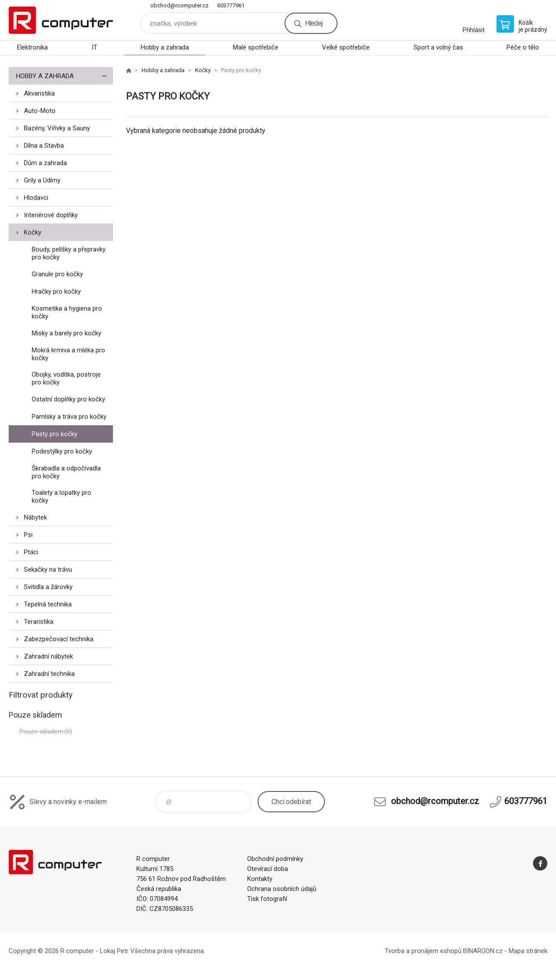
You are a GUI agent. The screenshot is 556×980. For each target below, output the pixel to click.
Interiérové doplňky (51, 215)
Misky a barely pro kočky (66, 333)
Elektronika (32, 47)
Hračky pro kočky (56, 291)
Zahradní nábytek (48, 656)
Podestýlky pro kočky (62, 451)
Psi (28, 535)
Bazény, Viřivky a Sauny (57, 128)
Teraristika (39, 622)
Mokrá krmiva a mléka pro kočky (68, 354)
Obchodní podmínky (275, 859)
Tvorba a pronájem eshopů (423, 951)
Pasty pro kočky (55, 434)
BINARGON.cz (483, 951)
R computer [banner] (61, 20)
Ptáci (31, 552)
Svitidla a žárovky (48, 587)
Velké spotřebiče (346, 47)
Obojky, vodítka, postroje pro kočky (66, 378)
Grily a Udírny (42, 180)
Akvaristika (39, 93)
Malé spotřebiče (256, 47)
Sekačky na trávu (48, 569)
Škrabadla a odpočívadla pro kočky (66, 472)
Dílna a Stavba (44, 146)
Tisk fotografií (267, 899)
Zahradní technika (49, 674)
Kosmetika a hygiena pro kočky (67, 312)
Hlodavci (36, 198)
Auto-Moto (40, 111)
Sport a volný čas (438, 47)
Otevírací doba (268, 869)
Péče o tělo (523, 47)
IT (94, 47)
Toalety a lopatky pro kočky (61, 497)
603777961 (231, 5)
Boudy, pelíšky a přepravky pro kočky (69, 253)
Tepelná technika (48, 604)
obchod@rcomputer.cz (179, 5)
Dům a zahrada (45, 163)
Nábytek (35, 517)
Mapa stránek (528, 951)
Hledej (314, 23)
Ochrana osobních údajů (282, 889)
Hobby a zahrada (165, 47)
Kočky (33, 232)
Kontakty (260, 879)
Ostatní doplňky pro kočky (68, 399)
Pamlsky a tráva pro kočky (69, 417)
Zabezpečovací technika (59, 639)
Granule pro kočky (57, 274)
